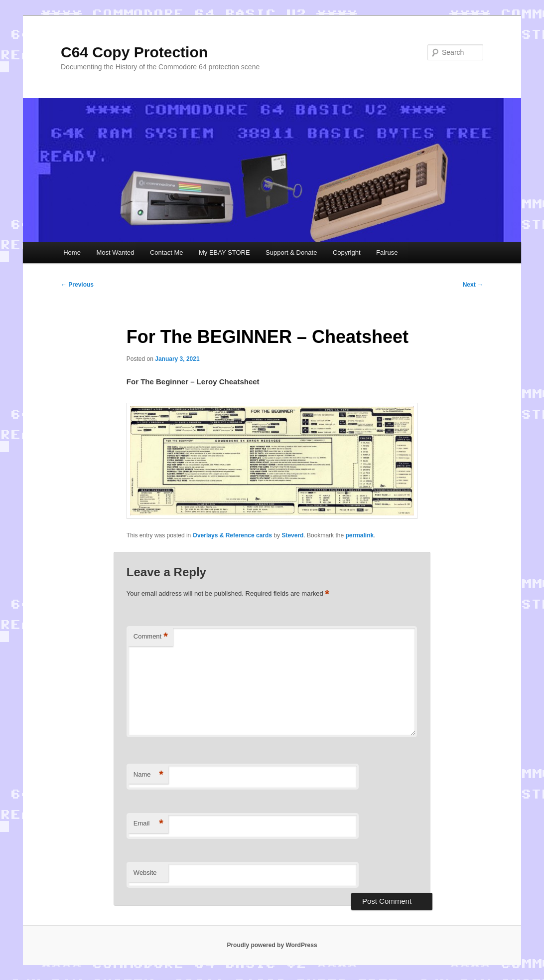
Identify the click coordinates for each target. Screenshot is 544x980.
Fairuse (387, 252)
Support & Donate (291, 252)
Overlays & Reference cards (232, 535)
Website (145, 873)
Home (72, 252)
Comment (151, 637)
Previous (77, 285)
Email (148, 824)
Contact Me (166, 252)
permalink (359, 535)
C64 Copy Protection (134, 52)
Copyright (347, 252)
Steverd (292, 535)
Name (148, 775)
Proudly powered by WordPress (272, 945)
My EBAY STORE (224, 252)
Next (473, 285)
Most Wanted (115, 252)
